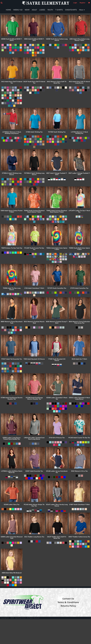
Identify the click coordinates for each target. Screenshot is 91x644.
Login (75, 3)
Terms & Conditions (68, 602)
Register (83, 3)
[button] (1, 3)
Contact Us (68, 599)
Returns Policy (68, 606)
